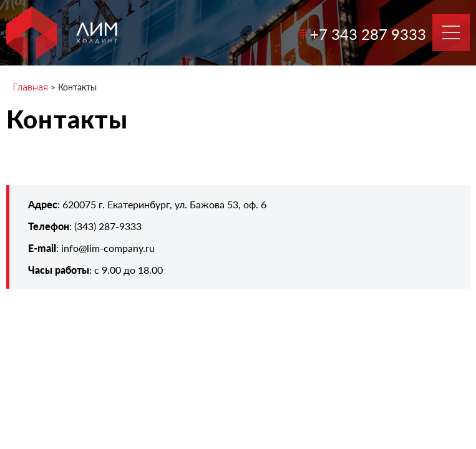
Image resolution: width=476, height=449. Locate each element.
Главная (30, 87)
